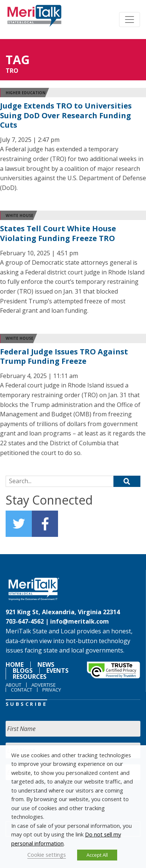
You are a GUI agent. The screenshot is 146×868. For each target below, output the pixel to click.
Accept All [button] (97, 855)
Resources (30, 677)
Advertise (44, 685)
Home (15, 665)
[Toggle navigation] (130, 20)
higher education (25, 93)
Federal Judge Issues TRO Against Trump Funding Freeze (64, 356)
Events (57, 671)
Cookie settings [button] (47, 854)
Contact (22, 690)
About (13, 685)
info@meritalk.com (80, 621)
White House (19, 215)
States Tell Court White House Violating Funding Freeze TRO (58, 233)
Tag (18, 60)
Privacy (52, 690)
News (46, 665)
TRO (12, 71)
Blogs (23, 671)
